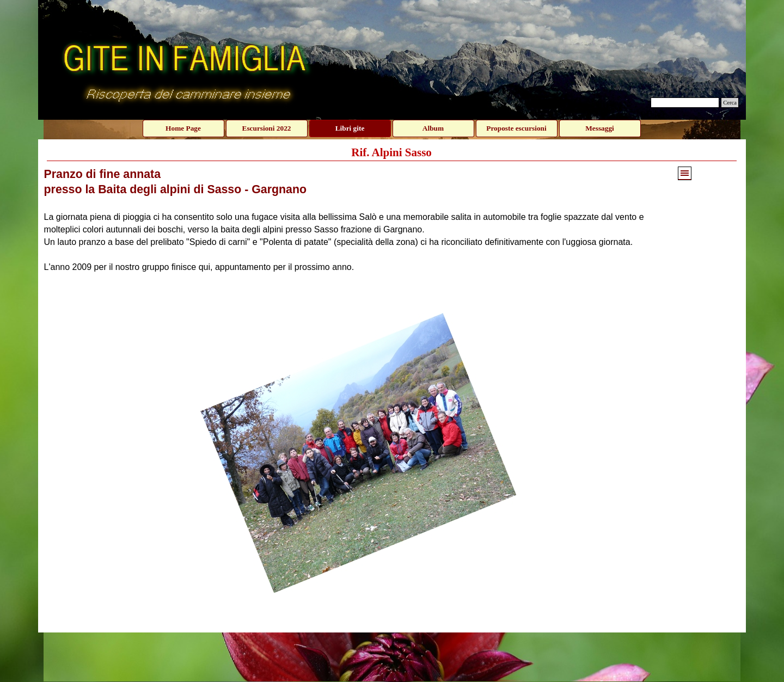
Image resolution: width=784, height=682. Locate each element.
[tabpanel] (358, 220)
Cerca (730, 103)
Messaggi (600, 128)
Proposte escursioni (516, 128)
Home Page (183, 128)
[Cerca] (685, 103)
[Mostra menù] (685, 173)
